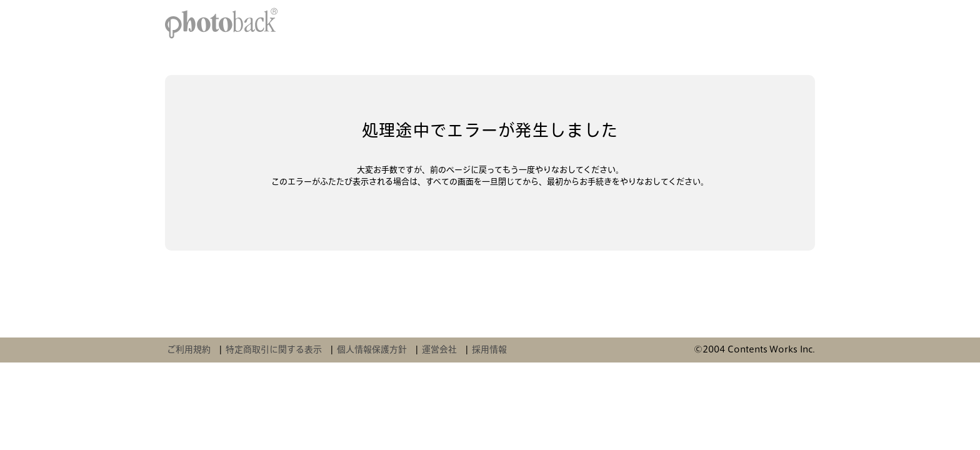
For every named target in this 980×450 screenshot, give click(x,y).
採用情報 (489, 349)
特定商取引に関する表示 (274, 349)
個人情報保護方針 (372, 349)
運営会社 (439, 349)
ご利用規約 (189, 349)
